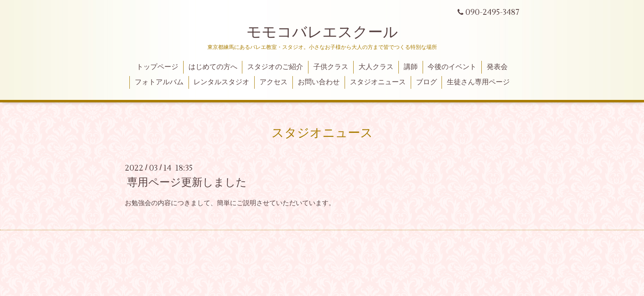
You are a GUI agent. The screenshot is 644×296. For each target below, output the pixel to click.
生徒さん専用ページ (478, 82)
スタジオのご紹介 (275, 67)
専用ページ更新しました (187, 183)
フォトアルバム (159, 82)
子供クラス (331, 67)
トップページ (157, 67)
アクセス (274, 82)
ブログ (427, 82)
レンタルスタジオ (221, 82)
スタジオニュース (378, 82)
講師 (411, 67)
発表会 (497, 67)
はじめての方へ (213, 67)
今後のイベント (452, 67)
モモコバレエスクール (322, 32)
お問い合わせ (319, 82)
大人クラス (376, 67)
